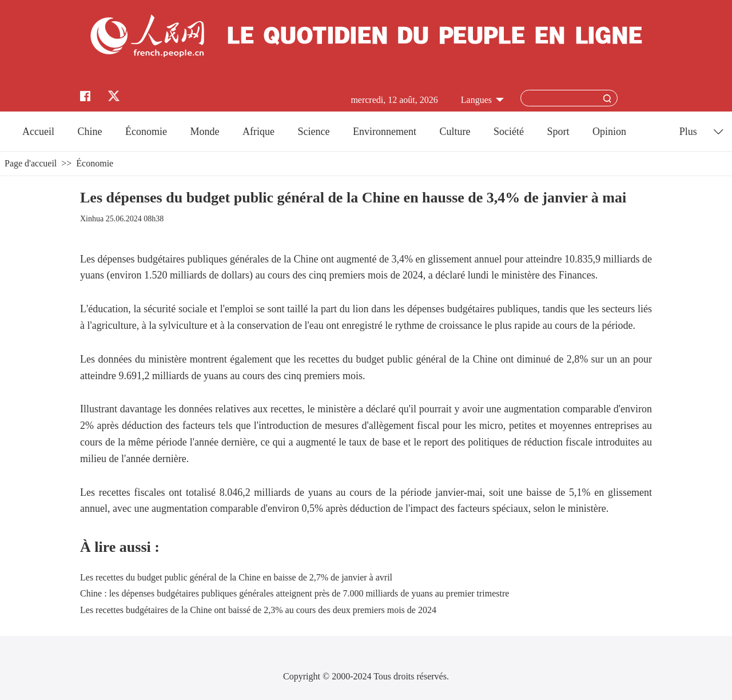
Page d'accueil (31, 163)
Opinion (609, 132)
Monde (205, 132)
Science (313, 132)
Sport (558, 132)
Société (509, 132)
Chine (90, 132)
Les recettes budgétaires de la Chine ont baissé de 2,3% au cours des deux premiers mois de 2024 (258, 610)
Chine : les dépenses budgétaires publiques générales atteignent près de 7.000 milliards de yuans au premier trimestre (295, 593)
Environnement (385, 132)
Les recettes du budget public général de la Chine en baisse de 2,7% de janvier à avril (236, 577)
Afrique (258, 132)
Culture (455, 132)
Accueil (38, 132)
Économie (146, 132)
